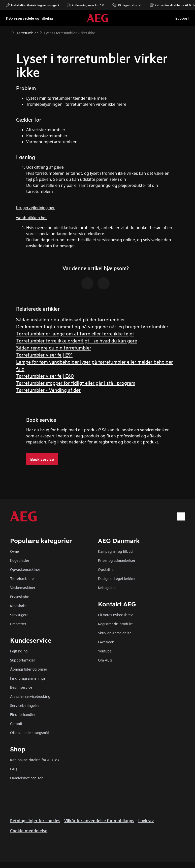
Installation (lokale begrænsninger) (32, 5)
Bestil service (21, 687)
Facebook (106, 642)
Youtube (105, 651)
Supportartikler (23, 660)
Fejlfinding (19, 651)
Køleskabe (19, 605)
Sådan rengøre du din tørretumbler (54, 347)
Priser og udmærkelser (117, 560)
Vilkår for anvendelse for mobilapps (99, 821)
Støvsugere (19, 615)
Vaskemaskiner (23, 587)
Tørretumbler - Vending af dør (48, 390)
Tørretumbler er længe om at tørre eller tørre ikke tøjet (75, 333)
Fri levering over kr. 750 (86, 5)
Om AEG (105, 660)
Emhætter (18, 624)
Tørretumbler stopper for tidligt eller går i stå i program (76, 383)
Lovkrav (146, 821)
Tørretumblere (22, 578)
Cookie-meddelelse (29, 831)
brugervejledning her (35, 207)
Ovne (14, 551)
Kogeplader (20, 560)
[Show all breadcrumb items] (8, 32)
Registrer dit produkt (115, 624)
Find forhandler (23, 714)
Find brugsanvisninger (28, 678)
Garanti (16, 723)
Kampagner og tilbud (115, 551)
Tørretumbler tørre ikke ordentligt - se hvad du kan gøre (77, 340)
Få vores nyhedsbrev (115, 615)
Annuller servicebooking (30, 696)
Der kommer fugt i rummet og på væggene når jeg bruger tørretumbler (92, 326)
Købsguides (108, 587)
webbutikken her (31, 217)
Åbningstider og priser (29, 669)
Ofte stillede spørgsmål (29, 732)
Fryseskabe (20, 596)
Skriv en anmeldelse (115, 633)
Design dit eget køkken (117, 578)
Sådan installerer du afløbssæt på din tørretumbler (71, 319)
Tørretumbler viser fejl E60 (45, 376)
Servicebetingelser (25, 705)
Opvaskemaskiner (25, 569)
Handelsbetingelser (26, 778)
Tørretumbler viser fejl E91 (44, 354)
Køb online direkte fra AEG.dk (35, 760)
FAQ (14, 769)
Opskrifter (106, 569)
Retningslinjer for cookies (35, 821)
